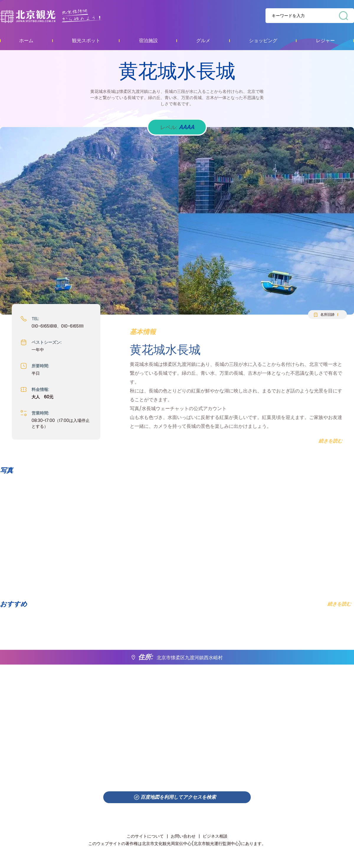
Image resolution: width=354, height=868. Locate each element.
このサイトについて (145, 836)
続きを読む (339, 604)
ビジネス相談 (215, 836)
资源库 (64, 16)
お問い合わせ (183, 836)
